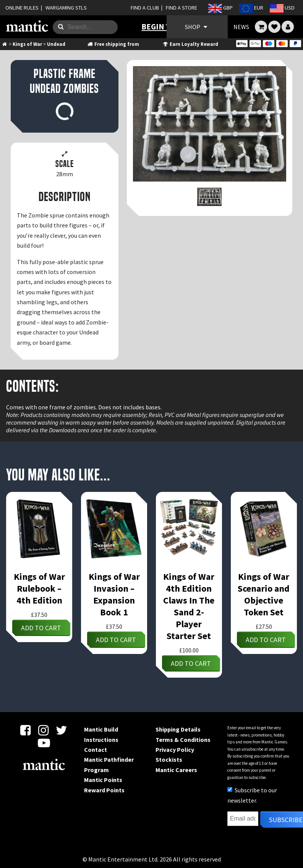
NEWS (241, 27)
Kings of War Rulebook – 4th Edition (39, 588)
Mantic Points (103, 780)
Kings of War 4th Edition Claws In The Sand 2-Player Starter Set (189, 606)
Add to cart (41, 628)
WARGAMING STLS (66, 8)
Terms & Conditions (183, 740)
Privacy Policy (175, 750)
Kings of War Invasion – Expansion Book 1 (114, 594)
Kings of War (27, 44)
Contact (96, 750)
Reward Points (104, 790)
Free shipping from (113, 44)
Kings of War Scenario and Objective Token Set (264, 594)
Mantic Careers (176, 770)
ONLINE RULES (22, 8)
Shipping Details (178, 729)
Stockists (169, 759)
